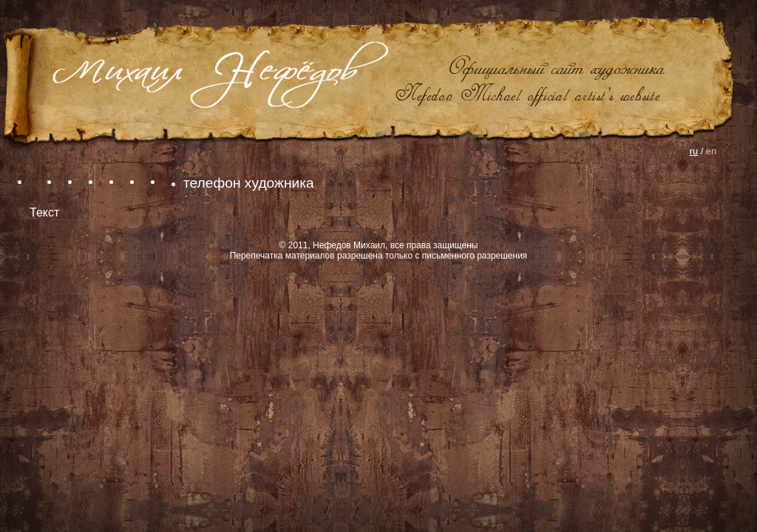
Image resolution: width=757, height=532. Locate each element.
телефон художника (249, 183)
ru (694, 151)
